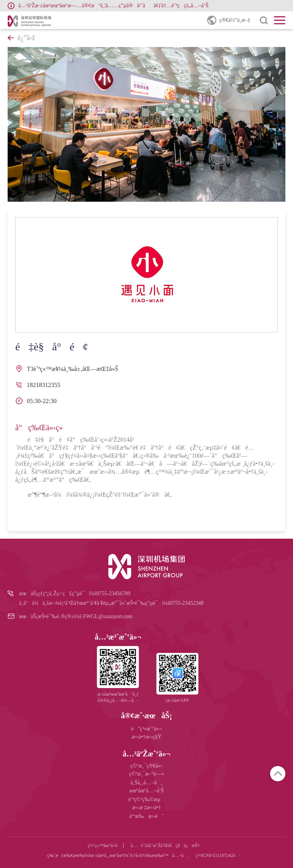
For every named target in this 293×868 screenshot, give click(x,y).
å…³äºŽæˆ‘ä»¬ (146, 754)
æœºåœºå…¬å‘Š (146, 791)
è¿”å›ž (21, 38)
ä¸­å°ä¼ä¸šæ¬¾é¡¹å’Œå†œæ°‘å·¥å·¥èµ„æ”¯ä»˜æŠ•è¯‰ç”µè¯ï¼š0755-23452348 (111, 603)
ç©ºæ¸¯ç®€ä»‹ (146, 766)
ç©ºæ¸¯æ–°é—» (146, 774)
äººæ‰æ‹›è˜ (146, 816)
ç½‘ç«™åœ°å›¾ (103, 845)
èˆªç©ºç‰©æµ (146, 799)
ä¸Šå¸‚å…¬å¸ (146, 783)
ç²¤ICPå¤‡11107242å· (218, 855)
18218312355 (43, 385)
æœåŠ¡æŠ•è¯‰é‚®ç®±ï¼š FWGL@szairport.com (76, 616)
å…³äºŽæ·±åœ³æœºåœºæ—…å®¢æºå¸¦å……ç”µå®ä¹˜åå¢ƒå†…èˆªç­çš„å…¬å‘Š (113, 6)
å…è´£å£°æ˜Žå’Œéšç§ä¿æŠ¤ (165, 845)
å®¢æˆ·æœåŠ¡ (146, 716)
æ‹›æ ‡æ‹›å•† (146, 807)
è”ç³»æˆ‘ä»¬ (147, 729)
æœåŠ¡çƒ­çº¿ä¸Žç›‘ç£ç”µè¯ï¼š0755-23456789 (75, 594)
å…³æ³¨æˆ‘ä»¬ (118, 637)
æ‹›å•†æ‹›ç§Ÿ (147, 737)
